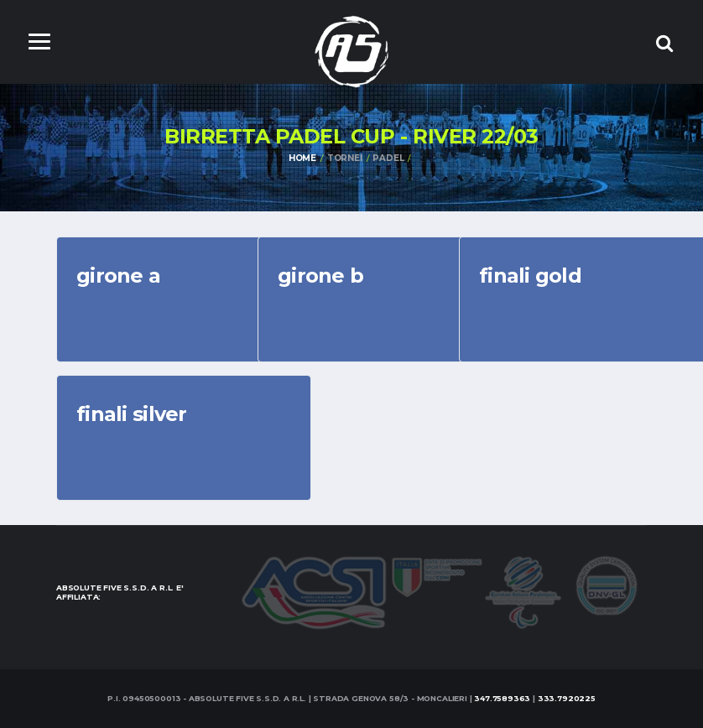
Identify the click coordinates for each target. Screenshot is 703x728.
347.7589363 (502, 698)
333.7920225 (567, 698)
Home (302, 158)
